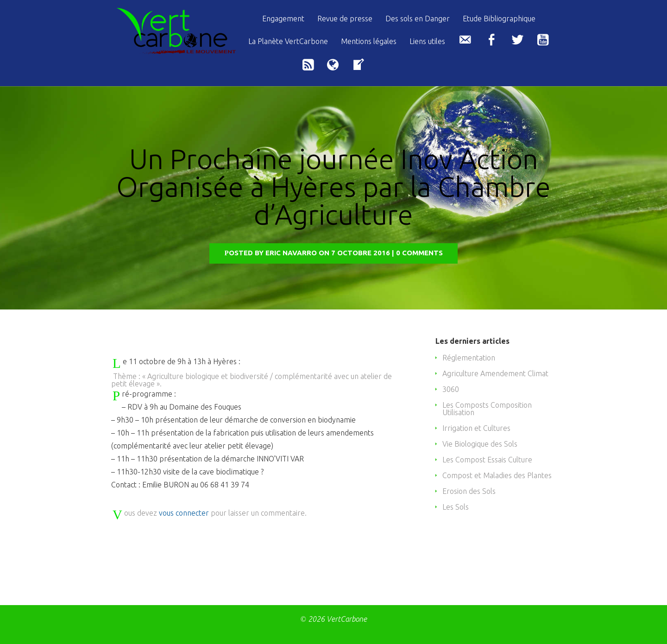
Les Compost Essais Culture (487, 473)
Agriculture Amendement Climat (495, 387)
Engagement (283, 19)
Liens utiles (427, 41)
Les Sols (456, 520)
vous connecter (184, 526)
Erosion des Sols (469, 505)
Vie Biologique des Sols (480, 457)
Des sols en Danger (418, 19)
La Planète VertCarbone (288, 41)
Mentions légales (369, 41)
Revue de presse (345, 19)
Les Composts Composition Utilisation (487, 422)
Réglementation (469, 371)
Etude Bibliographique (499, 19)
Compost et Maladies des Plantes (497, 489)
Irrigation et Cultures (476, 442)
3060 (451, 403)
